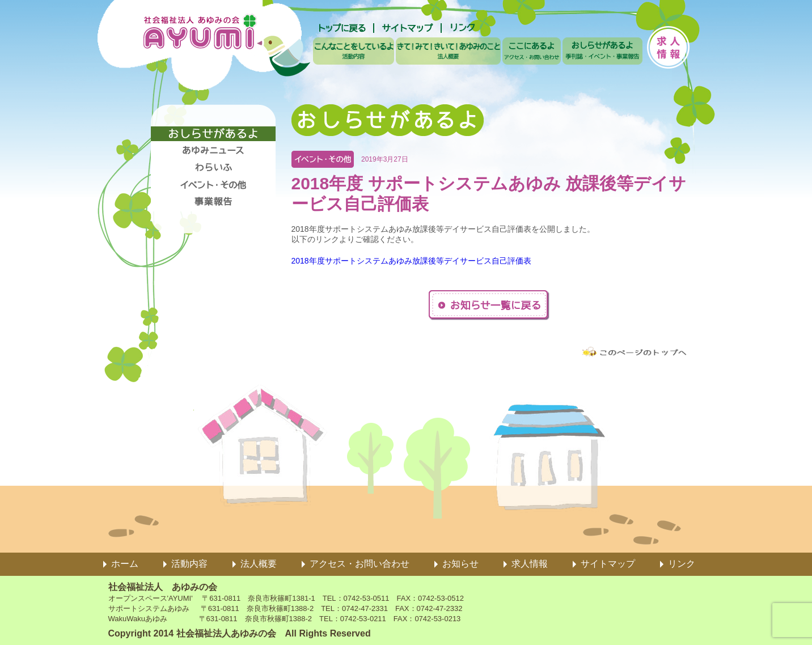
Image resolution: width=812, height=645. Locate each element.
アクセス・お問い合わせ (360, 564)
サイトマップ (608, 564)
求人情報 (530, 564)
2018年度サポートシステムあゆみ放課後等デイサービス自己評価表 (411, 261)
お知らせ (460, 564)
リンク (682, 564)
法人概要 (259, 564)
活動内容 (189, 564)
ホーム (125, 564)
